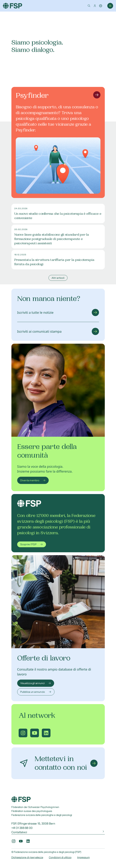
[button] (89, 6)
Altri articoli (58, 278)
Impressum (84, 857)
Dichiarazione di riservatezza (27, 857)
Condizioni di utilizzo (60, 857)
